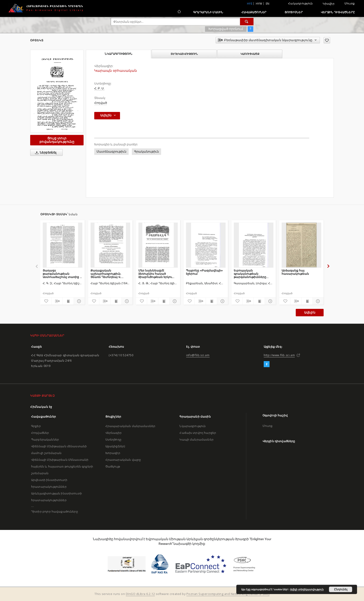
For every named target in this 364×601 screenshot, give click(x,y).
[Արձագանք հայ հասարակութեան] (301, 245)
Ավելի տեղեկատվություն (307, 589)
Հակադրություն (300, 3)
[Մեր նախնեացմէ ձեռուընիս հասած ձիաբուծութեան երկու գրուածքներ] (158, 245)
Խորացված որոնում (226, 29)
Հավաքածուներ (254, 12)
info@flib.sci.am (198, 355)
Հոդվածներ (40, 433)
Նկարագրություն (193, 426)
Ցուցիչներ (294, 12)
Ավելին (310, 312)
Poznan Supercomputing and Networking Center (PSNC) (228, 594)
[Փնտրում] (247, 22)
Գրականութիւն (146, 152)
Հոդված (101, 103)
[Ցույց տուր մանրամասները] (79, 301)
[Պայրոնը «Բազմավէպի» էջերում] (206, 245)
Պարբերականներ (45, 439)
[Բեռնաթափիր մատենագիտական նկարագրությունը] (57, 301)
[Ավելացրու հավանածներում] (327, 40)
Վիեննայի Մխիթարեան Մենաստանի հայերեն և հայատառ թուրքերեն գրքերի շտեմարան (62, 466)
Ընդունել (341, 589)
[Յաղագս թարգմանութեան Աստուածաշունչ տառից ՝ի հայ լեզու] (63, 245)
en (268, 4)
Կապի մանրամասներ (196, 439)
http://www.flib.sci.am (279, 355)
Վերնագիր (114, 433)
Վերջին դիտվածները (338, 12)
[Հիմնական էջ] (179, 12)
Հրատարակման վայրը (123, 460)
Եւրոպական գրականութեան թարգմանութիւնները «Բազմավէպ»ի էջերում (251, 274)
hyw (259, 4)
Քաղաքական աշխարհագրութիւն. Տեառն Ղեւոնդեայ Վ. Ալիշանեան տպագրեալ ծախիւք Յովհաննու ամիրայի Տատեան (108, 274)
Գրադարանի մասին (208, 12)
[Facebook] (267, 364)
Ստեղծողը (113, 439)
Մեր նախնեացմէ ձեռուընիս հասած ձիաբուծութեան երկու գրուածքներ (155, 274)
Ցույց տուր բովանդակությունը (57, 140)
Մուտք (350, 3)
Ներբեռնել (45, 153)
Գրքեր (36, 426)
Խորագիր (113, 453)
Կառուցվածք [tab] (250, 54)
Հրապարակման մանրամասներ (130, 426)
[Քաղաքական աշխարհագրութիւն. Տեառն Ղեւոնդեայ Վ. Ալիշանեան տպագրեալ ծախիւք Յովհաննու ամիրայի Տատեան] (110, 245)
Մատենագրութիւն (111, 152)
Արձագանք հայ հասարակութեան (295, 272)
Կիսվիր (329, 4)
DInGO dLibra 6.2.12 (140, 594)
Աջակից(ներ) (115, 446)
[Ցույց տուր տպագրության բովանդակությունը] (68, 301)
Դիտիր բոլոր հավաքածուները (55, 511)
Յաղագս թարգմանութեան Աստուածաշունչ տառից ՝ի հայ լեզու (62, 274)
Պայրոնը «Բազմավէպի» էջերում (204, 272)
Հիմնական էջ (41, 407)
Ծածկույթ (113, 466)
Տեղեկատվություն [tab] (184, 54)
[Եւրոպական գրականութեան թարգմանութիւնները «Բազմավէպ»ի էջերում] (254, 245)
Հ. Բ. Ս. (99, 88)
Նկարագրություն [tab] (119, 54)
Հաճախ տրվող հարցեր (198, 433)
